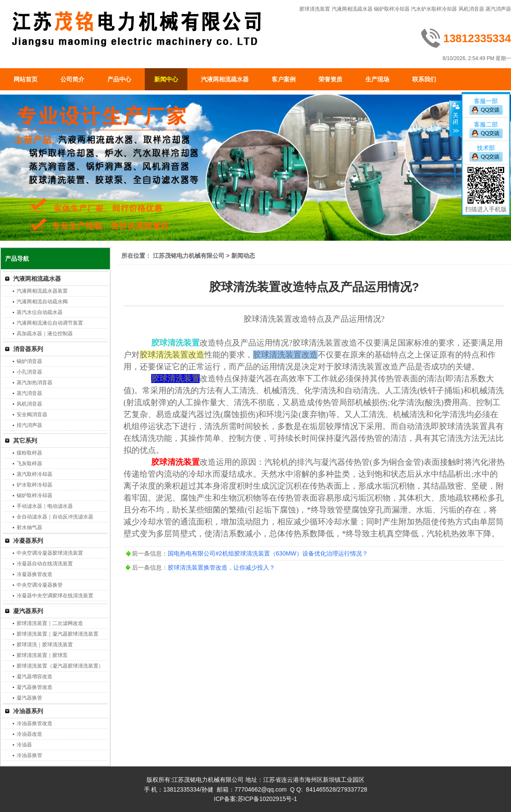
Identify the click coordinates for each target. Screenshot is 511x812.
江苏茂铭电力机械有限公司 (189, 256)
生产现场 (377, 79)
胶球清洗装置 (315, 9)
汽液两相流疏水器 (352, 9)
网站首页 (26, 79)
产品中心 (119, 79)
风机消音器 (471, 9)
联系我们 (424, 79)
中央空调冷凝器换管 (40, 585)
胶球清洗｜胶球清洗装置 (45, 645)
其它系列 (25, 441)
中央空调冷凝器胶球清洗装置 (50, 553)
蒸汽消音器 (29, 393)
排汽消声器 (29, 425)
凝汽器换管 (29, 698)
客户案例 (284, 79)
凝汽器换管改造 (34, 687)
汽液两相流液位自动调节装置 (50, 323)
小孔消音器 (29, 372)
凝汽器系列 (28, 611)
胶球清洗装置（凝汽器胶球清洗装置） (60, 666)
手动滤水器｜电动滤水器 (45, 506)
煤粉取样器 (29, 453)
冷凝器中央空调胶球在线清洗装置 (55, 596)
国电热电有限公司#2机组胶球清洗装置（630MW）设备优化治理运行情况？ (268, 553)
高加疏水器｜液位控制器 (45, 334)
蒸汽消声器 (498, 9)
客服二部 (486, 124)
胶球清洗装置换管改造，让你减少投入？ (221, 567)
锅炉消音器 (29, 361)
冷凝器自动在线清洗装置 (45, 564)
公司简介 (72, 79)
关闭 (455, 118)
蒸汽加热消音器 (34, 383)
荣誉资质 (330, 79)
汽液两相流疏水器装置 (42, 291)
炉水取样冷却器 (34, 485)
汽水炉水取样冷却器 (434, 9)
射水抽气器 (29, 527)
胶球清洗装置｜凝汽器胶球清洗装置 (57, 634)
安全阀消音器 (32, 415)
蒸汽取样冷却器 (34, 474)
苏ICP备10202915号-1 (267, 799)
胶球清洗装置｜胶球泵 (42, 655)
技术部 (486, 148)
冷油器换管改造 (34, 723)
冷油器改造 (29, 734)
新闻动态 (243, 256)
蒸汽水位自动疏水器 (40, 312)
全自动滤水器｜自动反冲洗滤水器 (55, 517)
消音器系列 (28, 349)
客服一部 (486, 101)
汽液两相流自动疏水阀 (42, 302)
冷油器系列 (28, 711)
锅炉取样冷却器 (392, 9)
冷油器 (24, 745)
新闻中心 (166, 79)
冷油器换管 (29, 755)
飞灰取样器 (29, 464)
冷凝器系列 (28, 541)
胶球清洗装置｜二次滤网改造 (50, 623)
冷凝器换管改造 (34, 574)
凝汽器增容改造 (34, 677)
